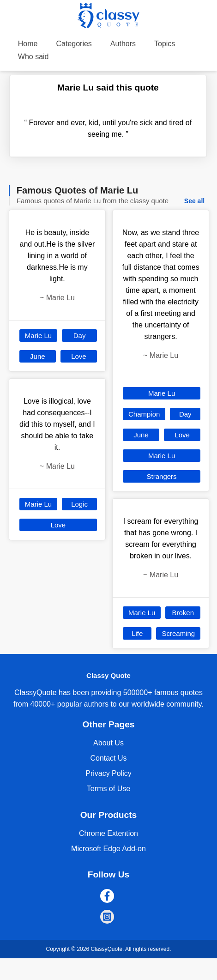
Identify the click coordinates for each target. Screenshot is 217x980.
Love (79, 356)
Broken (183, 613)
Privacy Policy (108, 773)
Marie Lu (38, 336)
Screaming (178, 633)
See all (194, 201)
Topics (165, 44)
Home (28, 44)
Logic (79, 504)
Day (80, 336)
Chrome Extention (108, 833)
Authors (123, 44)
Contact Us (108, 758)
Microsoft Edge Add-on (108, 849)
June (38, 356)
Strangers (162, 476)
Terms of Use (108, 789)
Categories (74, 44)
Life (137, 633)
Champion (144, 414)
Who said (33, 57)
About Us (108, 743)
